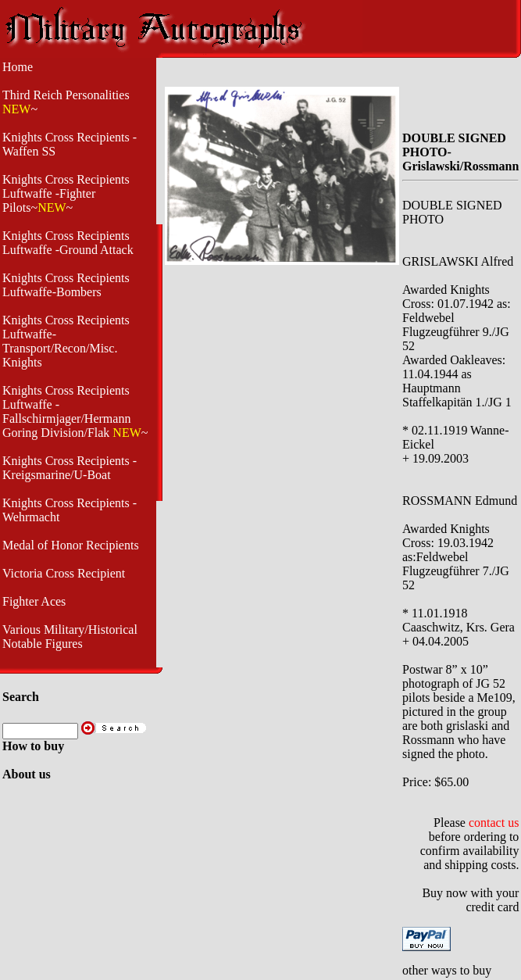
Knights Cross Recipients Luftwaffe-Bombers (66, 285)
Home (18, 67)
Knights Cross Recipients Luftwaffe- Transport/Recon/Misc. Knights (66, 341)
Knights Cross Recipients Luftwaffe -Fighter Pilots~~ (66, 193)
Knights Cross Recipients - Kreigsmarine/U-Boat (70, 468)
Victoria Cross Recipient (64, 573)
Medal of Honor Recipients (71, 545)
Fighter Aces (34, 601)
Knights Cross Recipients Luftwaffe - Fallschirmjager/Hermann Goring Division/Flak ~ (75, 411)
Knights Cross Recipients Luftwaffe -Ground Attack (68, 243)
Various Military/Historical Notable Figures (70, 637)
